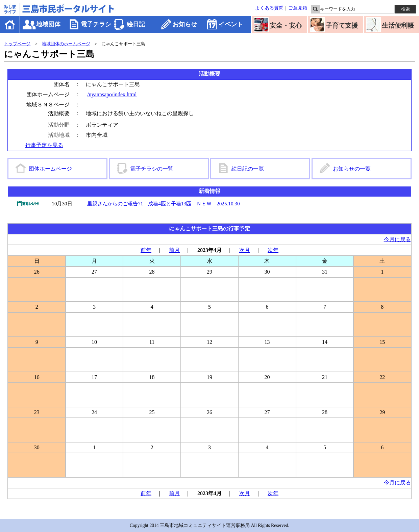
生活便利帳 (398, 26)
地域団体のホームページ (66, 44)
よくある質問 (269, 8)
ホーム (10, 24)
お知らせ (185, 24)
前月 (174, 250)
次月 (245, 250)
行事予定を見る (44, 145)
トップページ (17, 44)
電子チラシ (96, 24)
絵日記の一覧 (248, 169)
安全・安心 (286, 26)
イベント (231, 24)
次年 (273, 250)
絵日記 (136, 24)
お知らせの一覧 (352, 169)
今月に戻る (397, 239)
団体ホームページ (50, 169)
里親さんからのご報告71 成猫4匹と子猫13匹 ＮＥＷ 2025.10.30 (163, 204)
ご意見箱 (298, 8)
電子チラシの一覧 (152, 169)
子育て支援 (342, 26)
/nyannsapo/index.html (112, 94)
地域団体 (48, 24)
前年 (146, 250)
